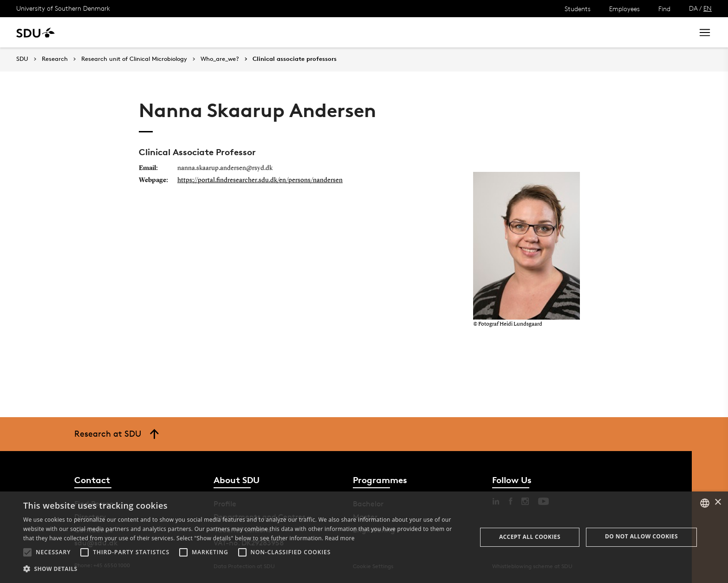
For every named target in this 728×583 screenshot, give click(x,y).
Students (578, 9)
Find (664, 9)
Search (669, 32)
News (190, 32)
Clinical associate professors (295, 59)
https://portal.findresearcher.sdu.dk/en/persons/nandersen (260, 180)
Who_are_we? (220, 59)
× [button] (718, 502)
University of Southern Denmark (63, 8)
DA (693, 8)
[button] (27, 552)
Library (276, 32)
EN (708, 8)
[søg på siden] (603, 33)
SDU (22, 59)
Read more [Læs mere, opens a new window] (340, 538)
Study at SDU (101, 32)
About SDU (319, 32)
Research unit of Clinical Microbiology (134, 59)
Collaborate (231, 32)
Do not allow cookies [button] (641, 536)
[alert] (364, 537)
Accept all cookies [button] (530, 537)
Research (153, 32)
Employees (624, 9)
